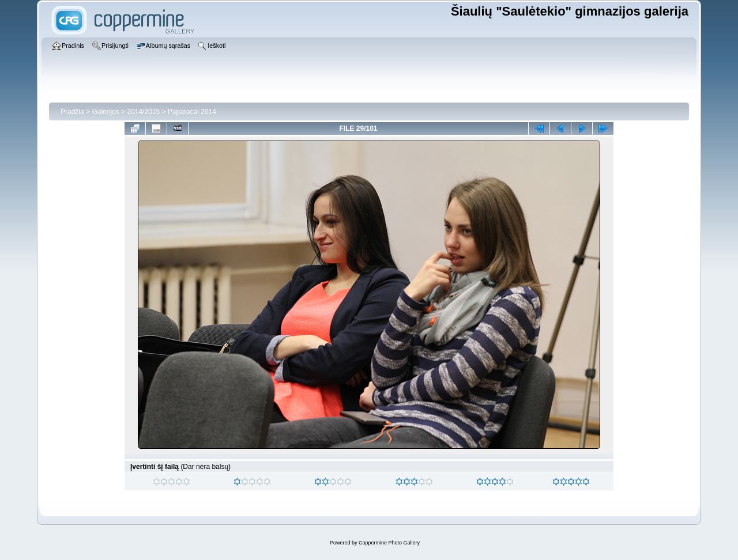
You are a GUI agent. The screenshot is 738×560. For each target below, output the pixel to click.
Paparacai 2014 (192, 112)
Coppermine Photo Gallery (389, 543)
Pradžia (72, 112)
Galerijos (105, 112)
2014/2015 (143, 112)
